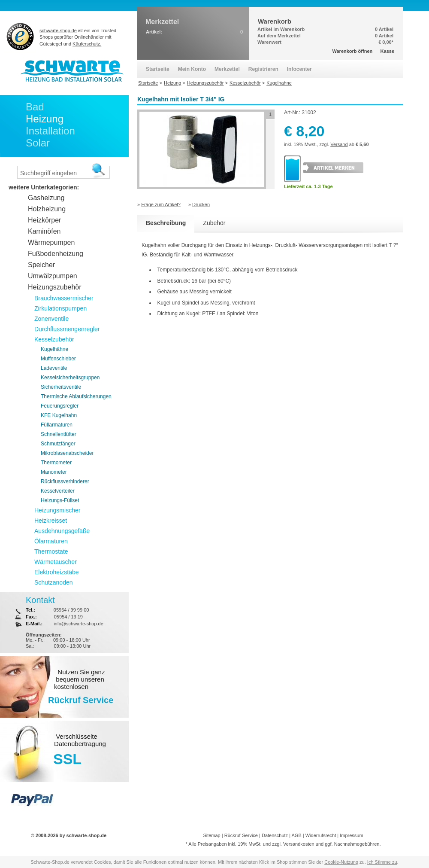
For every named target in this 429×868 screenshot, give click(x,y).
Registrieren (263, 69)
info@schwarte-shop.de (79, 624)
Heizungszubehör (55, 287)
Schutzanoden (54, 582)
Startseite (158, 69)
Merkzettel (227, 69)
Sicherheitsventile (61, 387)
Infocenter (299, 69)
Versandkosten (299, 844)
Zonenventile (51, 319)
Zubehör (214, 223)
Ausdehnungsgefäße (62, 531)
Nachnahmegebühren (357, 844)
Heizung (45, 119)
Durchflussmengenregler (67, 329)
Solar (38, 143)
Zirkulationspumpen (60, 308)
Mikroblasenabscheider (67, 453)
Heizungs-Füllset (60, 500)
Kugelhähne (54, 349)
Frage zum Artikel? (161, 204)
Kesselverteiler (58, 491)
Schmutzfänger (58, 444)
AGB (296, 835)
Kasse (387, 51)
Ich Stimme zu (382, 862)
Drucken (201, 204)
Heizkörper (44, 220)
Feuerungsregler (60, 406)
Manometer (54, 472)
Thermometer (56, 463)
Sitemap (211, 835)
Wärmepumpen (51, 242)
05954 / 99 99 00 (71, 610)
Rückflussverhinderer (65, 481)
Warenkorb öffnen (353, 51)
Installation (50, 131)
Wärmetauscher (56, 562)
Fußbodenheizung (56, 254)
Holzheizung (47, 209)
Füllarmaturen (57, 425)
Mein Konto (192, 69)
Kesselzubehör (54, 339)
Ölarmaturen (51, 541)
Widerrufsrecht (321, 835)
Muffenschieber (58, 359)
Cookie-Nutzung (341, 862)
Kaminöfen (44, 231)
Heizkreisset (51, 521)
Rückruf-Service (241, 835)
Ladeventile (54, 368)
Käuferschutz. (87, 44)
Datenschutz (275, 835)
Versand (339, 144)
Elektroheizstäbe (57, 572)
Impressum (351, 835)
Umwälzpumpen (53, 276)
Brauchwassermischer (64, 298)
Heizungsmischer (57, 510)
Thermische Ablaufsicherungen (76, 396)
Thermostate (51, 551)
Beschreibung (166, 223)
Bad (35, 107)
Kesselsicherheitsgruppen (70, 378)
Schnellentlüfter (59, 434)
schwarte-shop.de (58, 30)
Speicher (41, 265)
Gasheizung (46, 198)
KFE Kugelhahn (59, 415)
